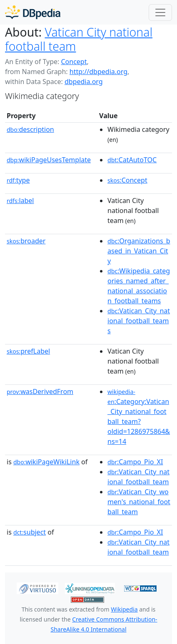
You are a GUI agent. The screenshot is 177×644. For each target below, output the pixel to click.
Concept (74, 62)
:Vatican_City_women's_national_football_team (139, 502)
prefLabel (28, 351)
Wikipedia (124, 609)
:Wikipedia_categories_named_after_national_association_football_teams (139, 286)
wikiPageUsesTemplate (49, 160)
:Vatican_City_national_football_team (138, 477)
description (30, 129)
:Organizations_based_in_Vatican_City (139, 251)
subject (30, 532)
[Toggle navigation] (160, 12)
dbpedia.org (84, 82)
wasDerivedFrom (40, 391)
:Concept (127, 180)
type (18, 180)
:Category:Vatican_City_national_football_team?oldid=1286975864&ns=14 (139, 417)
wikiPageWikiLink (46, 462)
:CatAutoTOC (132, 160)
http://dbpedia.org (98, 72)
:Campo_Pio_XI (135, 462)
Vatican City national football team (79, 39)
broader (26, 241)
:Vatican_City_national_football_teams (139, 321)
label (20, 201)
